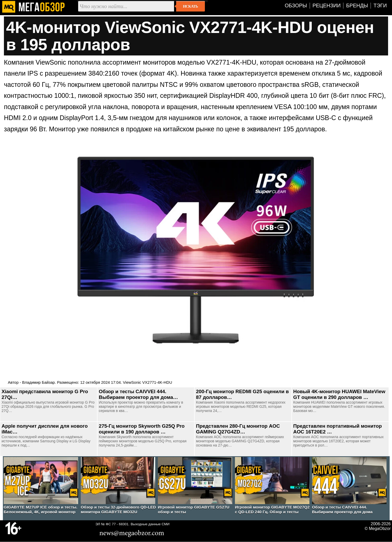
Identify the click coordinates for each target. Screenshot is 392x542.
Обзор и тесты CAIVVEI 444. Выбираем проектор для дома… (138, 394)
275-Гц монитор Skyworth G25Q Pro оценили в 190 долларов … (142, 429)
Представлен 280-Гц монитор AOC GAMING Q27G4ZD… (238, 429)
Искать (190, 6)
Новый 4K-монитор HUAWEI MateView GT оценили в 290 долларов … (339, 394)
